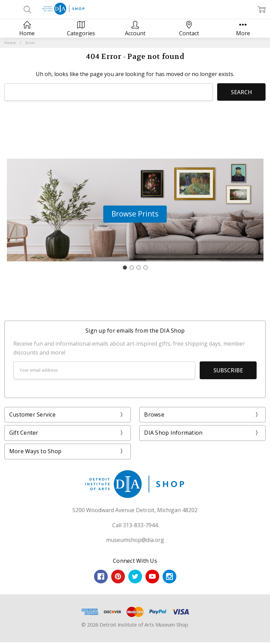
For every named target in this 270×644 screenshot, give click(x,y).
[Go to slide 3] (139, 268)
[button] (135, 214)
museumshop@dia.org (135, 540)
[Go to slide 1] (125, 268)
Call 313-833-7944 (135, 525)
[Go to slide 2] (132, 268)
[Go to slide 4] (145, 268)
